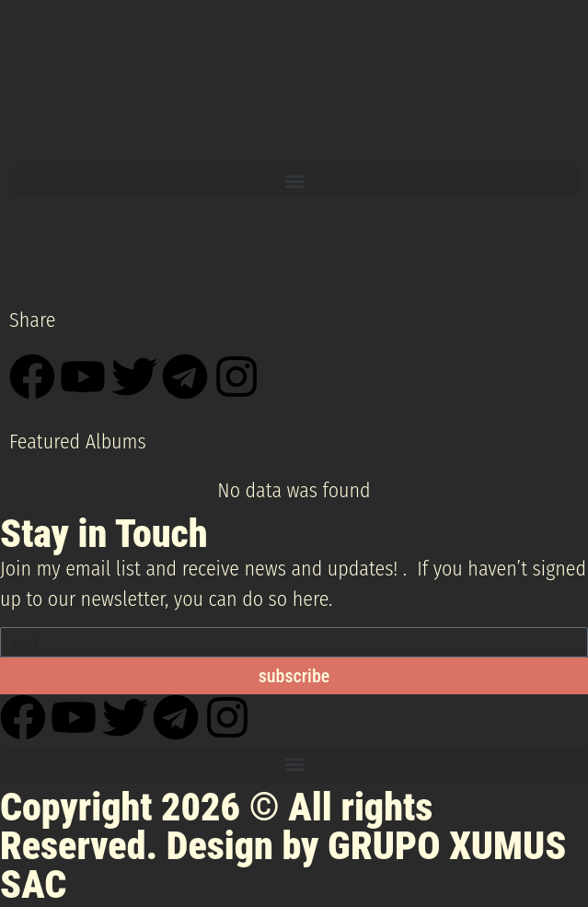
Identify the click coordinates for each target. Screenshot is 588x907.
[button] (294, 181)
